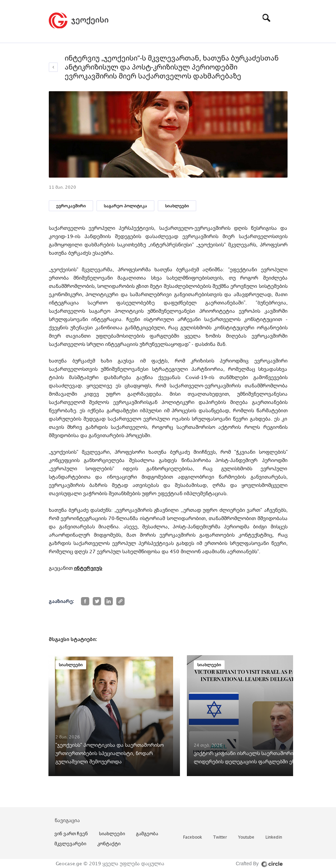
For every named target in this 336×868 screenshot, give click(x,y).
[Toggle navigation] (282, 18)
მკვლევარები (70, 843)
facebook (193, 837)
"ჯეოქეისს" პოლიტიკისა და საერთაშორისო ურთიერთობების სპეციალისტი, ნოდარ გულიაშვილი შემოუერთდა (110, 753)
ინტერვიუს (88, 568)
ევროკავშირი (71, 206)
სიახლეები (177, 206)
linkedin (274, 837)
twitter (220, 837)
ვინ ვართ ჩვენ (71, 833)
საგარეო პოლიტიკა (125, 206)
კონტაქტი (109, 843)
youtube (246, 837)
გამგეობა (147, 833)
